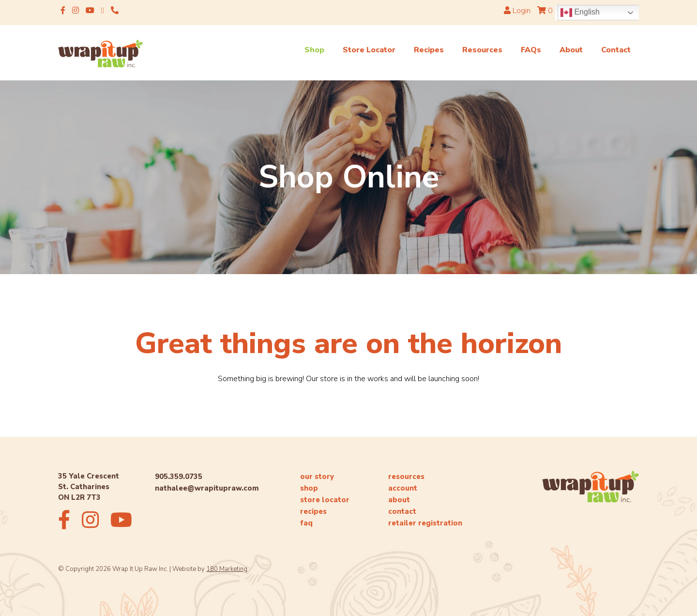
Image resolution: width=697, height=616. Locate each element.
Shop (314, 50)
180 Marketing (227, 569)
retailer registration (425, 523)
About (571, 50)
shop (309, 488)
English (580, 13)
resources (406, 477)
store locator (325, 500)
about (399, 500)
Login (517, 11)
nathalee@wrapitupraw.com (207, 488)
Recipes (429, 50)
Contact (616, 50)
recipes (313, 511)
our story (317, 477)
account (403, 488)
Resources (482, 50)
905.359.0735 (179, 477)
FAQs (531, 50)
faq (306, 523)
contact (402, 511)
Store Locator (369, 50)
